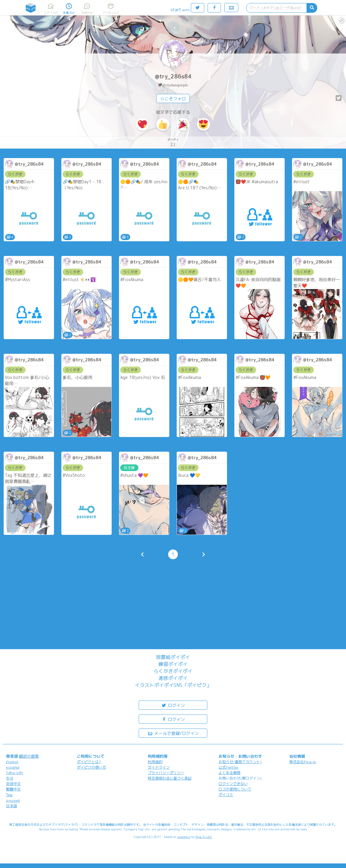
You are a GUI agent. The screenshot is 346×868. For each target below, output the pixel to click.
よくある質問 (229, 773)
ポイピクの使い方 (91, 767)
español (13, 767)
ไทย (9, 795)
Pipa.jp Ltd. (204, 837)
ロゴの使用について (235, 789)
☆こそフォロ (173, 99)
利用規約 (155, 762)
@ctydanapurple (175, 85)
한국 (10, 778)
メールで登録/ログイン (173, 733)
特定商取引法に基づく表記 (170, 778)
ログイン (173, 705)
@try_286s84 (173, 76)
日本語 (12, 806)
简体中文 (13, 784)
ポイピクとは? (89, 762)
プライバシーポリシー (166, 773)
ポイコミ (226, 795)
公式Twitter (229, 767)
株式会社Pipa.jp (303, 762)
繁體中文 (13, 789)
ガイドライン (159, 767)
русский (13, 800)
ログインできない (233, 784)
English (12, 762)
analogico (184, 837)
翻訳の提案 (29, 756)
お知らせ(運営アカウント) (240, 762)
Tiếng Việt (15, 773)
